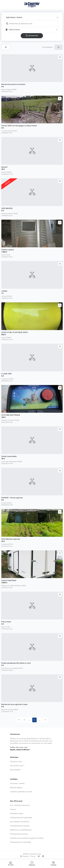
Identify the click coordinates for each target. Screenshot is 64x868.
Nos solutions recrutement (20, 822)
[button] (32, 17)
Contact (13, 809)
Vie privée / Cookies (17, 783)
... (29, 720)
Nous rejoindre (15, 770)
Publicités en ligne (17, 813)
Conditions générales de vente (21, 792)
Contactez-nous (16, 761)
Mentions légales (16, 787)
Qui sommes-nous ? (17, 766)
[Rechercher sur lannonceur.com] (34, 24)
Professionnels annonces (19, 834)
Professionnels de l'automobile (21, 818)
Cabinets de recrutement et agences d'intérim (27, 838)
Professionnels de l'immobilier (21, 842)
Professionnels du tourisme (20, 826)
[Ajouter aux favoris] (60, 57)
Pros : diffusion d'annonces (20, 805)
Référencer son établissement (21, 830)
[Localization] (32, 30)
